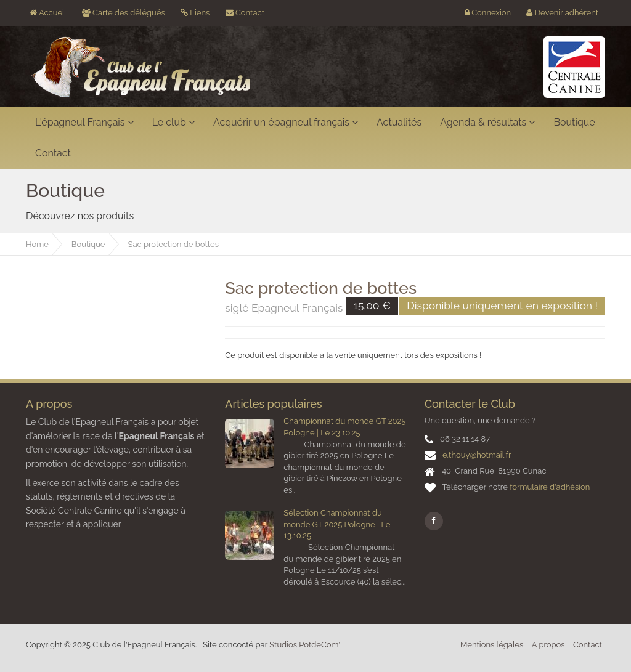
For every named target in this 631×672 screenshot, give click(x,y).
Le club (173, 122)
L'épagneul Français (84, 122)
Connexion (488, 13)
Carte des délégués (124, 13)
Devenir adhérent (562, 13)
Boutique (574, 122)
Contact (245, 13)
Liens (195, 13)
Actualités (399, 122)
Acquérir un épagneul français (286, 122)
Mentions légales (492, 645)
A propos (548, 645)
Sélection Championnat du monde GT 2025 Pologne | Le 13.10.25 (337, 524)
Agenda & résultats (487, 122)
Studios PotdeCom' (305, 645)
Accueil (48, 13)
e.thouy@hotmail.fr (477, 455)
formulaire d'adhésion (550, 487)
